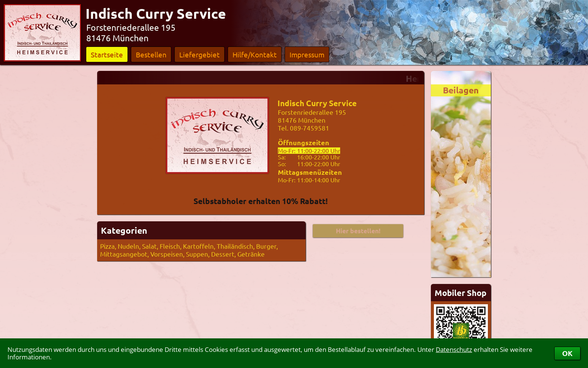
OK (567, 353)
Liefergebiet (199, 54)
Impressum (307, 54)
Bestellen (151, 54)
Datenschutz (454, 349)
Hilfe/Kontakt (255, 54)
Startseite (107, 54)
